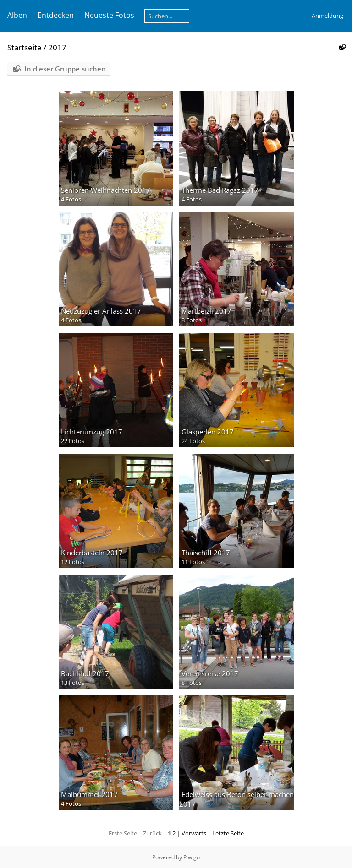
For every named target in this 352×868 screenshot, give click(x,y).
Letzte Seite (228, 833)
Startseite (25, 47)
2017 (57, 47)
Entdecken (56, 15)
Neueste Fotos (109, 15)
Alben (17, 15)
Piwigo (192, 857)
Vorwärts (194, 833)
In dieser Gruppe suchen (65, 69)
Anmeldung (327, 16)
